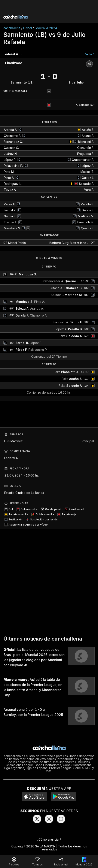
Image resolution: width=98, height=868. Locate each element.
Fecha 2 (90, 54)
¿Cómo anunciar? (49, 839)
